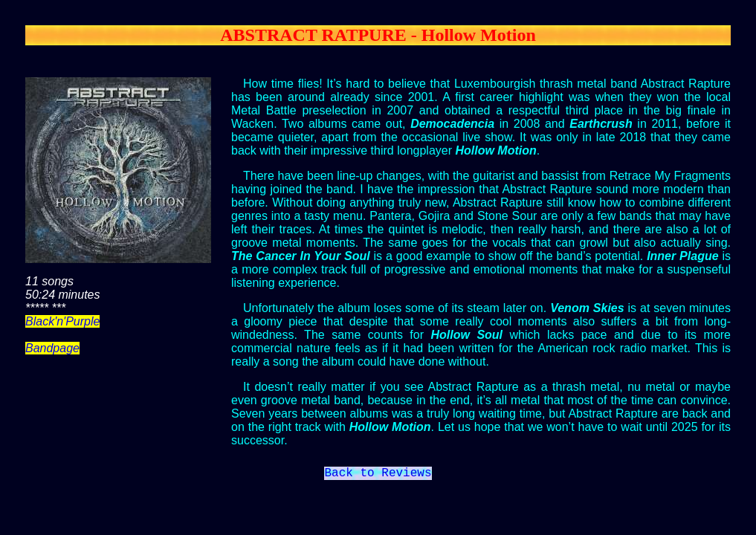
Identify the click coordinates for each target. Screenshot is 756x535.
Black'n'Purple (62, 321)
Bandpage (52, 348)
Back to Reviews (378, 475)
